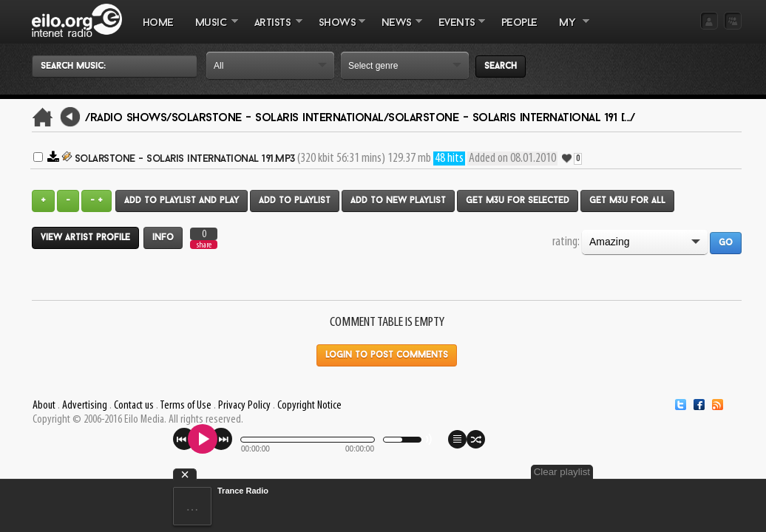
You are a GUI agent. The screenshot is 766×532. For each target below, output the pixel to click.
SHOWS (336, 30)
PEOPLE (519, 23)
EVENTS (456, 30)
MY (569, 30)
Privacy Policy (244, 406)
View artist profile (85, 238)
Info (163, 238)
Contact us (134, 406)
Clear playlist (707, 472)
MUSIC (211, 30)
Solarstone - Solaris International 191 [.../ (511, 118)
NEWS (396, 30)
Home (158, 23)
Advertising (85, 406)
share (204, 245)
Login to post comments (387, 355)
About (44, 406)
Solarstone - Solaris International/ (280, 118)
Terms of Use (186, 406)
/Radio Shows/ (128, 118)
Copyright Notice (309, 406)
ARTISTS (273, 30)
